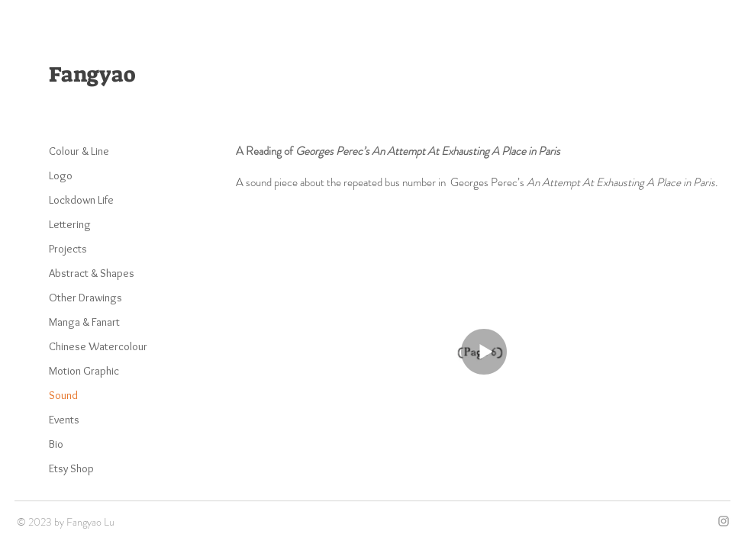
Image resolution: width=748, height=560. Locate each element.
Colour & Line (79, 151)
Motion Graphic (84, 371)
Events (64, 420)
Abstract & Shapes (92, 273)
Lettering (70, 224)
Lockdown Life (81, 200)
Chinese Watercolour (98, 346)
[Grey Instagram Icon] (724, 521)
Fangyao (92, 74)
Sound (63, 395)
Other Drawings (85, 298)
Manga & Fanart (84, 322)
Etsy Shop (71, 468)
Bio (56, 444)
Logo (61, 175)
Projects (68, 249)
